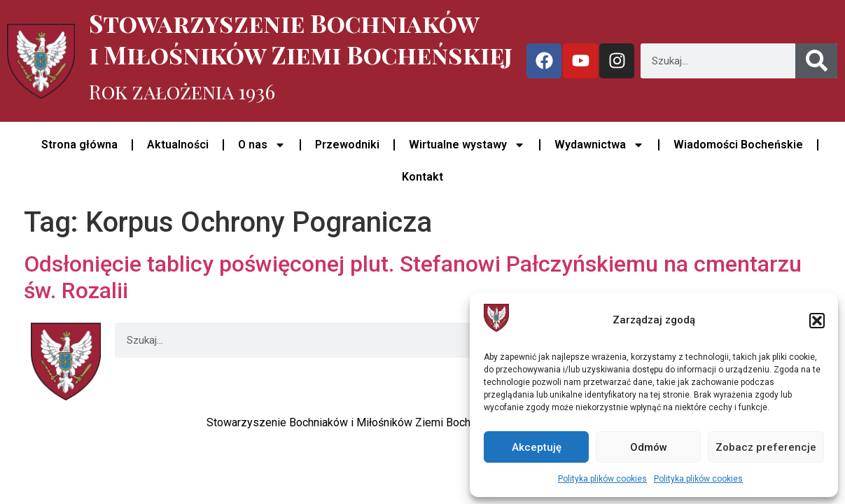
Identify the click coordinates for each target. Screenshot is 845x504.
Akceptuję (537, 447)
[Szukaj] (816, 61)
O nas (262, 145)
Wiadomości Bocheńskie (738, 145)
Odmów (649, 447)
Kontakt (422, 177)
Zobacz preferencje (766, 447)
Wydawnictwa (599, 145)
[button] (817, 321)
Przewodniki (347, 145)
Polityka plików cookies (602, 479)
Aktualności (178, 145)
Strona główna (79, 145)
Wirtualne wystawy (467, 145)
